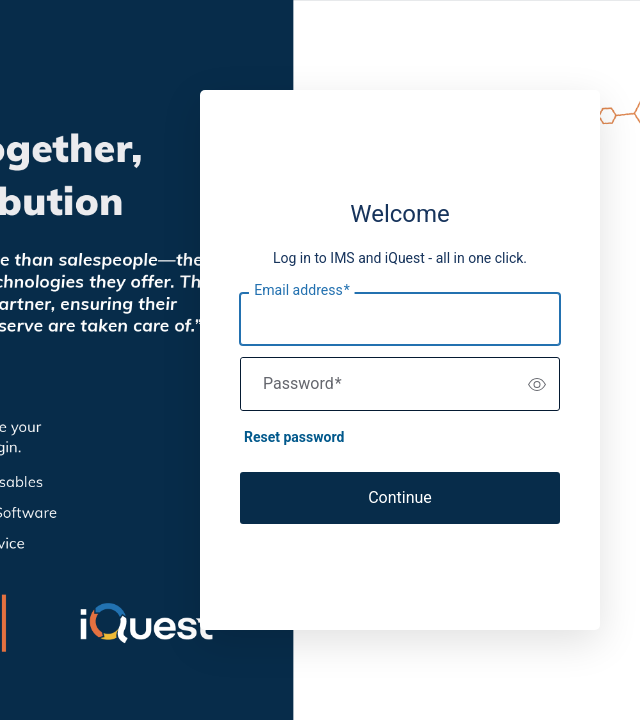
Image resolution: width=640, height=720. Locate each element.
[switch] (537, 384)
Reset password (294, 437)
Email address (301, 291)
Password (302, 384)
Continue (400, 497)
